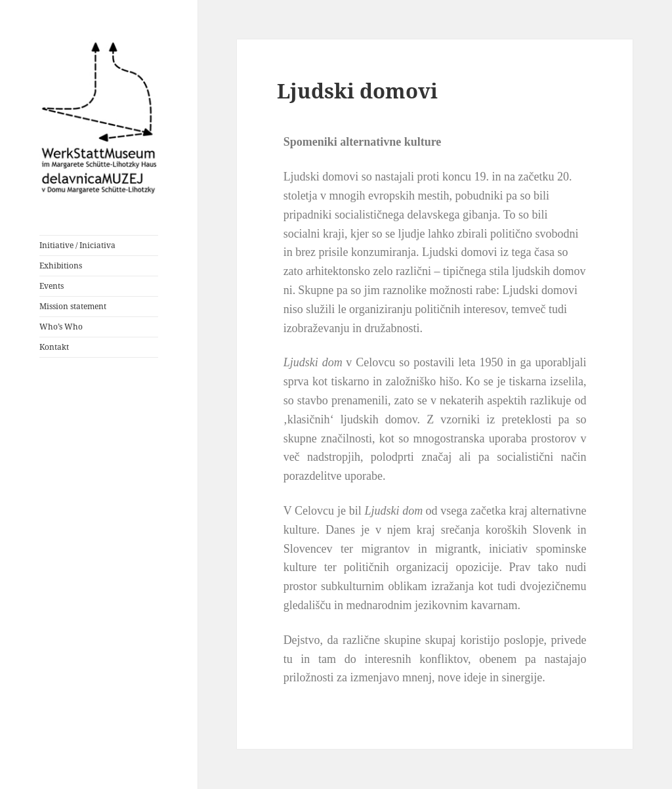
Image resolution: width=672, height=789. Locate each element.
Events (52, 286)
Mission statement (73, 306)
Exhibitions (61, 266)
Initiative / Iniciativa (77, 245)
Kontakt (54, 347)
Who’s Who (61, 327)
